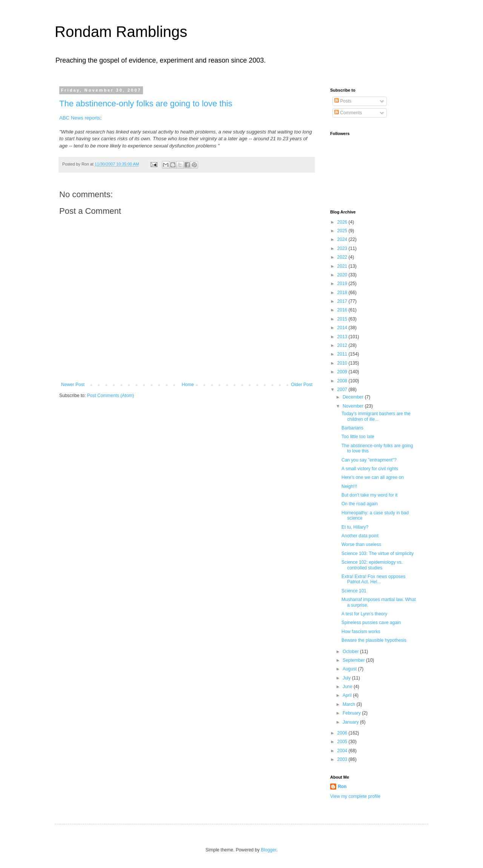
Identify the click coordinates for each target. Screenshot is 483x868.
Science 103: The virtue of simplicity (378, 554)
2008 (343, 381)
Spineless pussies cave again (371, 623)
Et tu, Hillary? (355, 527)
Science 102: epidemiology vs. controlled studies (372, 565)
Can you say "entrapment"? (369, 460)
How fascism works (361, 632)
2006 (343, 733)
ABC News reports (80, 118)
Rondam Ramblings (121, 32)
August (350, 669)
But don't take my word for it (369, 495)
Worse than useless (361, 544)
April (348, 695)
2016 (343, 310)
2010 (343, 363)
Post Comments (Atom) (110, 396)
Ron (342, 787)
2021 (343, 266)
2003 (343, 759)
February (352, 713)
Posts (343, 101)
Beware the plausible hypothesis (374, 640)
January (351, 722)
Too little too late (358, 437)
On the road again (360, 504)
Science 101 (354, 591)
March (350, 704)
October (351, 652)
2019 (343, 284)
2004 (343, 751)
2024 (343, 239)
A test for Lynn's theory (364, 614)
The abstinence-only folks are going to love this (146, 104)
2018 (343, 293)
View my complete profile (355, 796)
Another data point (360, 536)
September (354, 660)
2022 (343, 257)
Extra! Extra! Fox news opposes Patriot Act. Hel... (373, 579)
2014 (343, 328)
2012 (343, 345)
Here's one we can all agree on (373, 477)
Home (188, 385)
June (348, 687)
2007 (343, 390)
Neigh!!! (349, 486)
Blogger (268, 850)
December (354, 397)
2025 (343, 231)
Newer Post (73, 385)
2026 (343, 222)
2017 (343, 301)
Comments (348, 113)
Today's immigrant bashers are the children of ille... (376, 416)
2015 (343, 319)
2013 (343, 337)
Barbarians (352, 428)
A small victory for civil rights (370, 469)
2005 (343, 742)
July (347, 678)
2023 (343, 248)
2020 (343, 275)
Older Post (302, 385)
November (354, 406)
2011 (343, 354)
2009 (343, 372)
